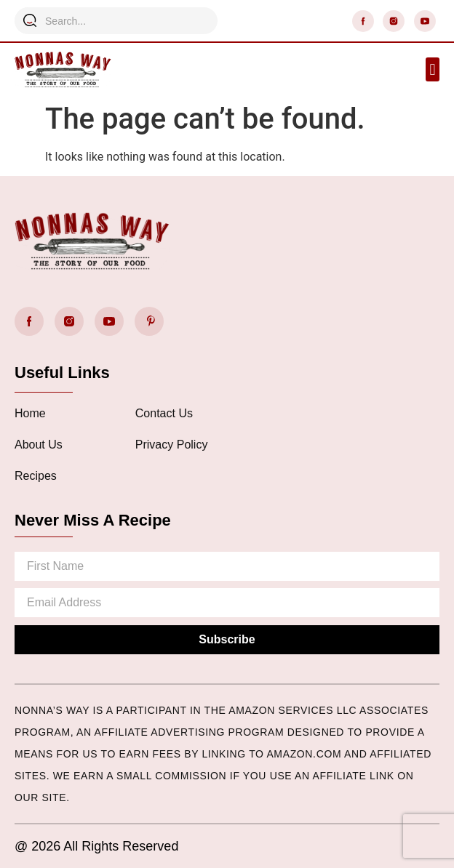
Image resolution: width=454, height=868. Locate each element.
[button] (433, 69)
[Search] (30, 20)
